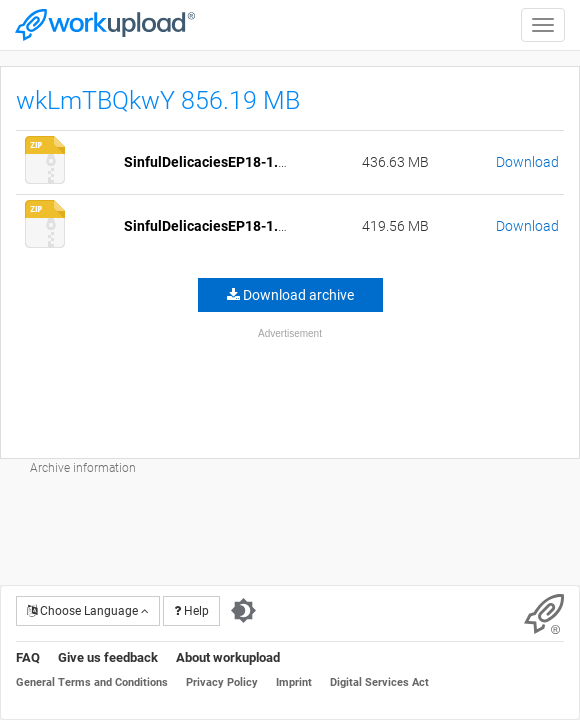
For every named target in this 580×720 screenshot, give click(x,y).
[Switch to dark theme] (243, 611)
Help (191, 611)
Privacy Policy (222, 682)
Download (527, 162)
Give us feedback (108, 657)
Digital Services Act (379, 682)
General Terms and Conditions (92, 682)
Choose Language (88, 611)
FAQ (28, 657)
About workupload (228, 657)
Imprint (294, 682)
